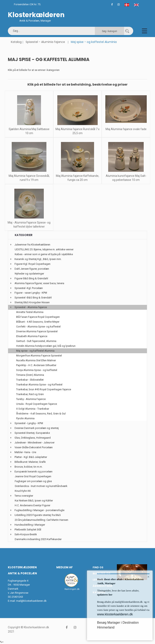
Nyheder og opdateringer (29, 274)
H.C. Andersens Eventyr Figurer (32, 505)
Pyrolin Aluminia (25, 418)
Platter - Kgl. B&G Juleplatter (31, 457)
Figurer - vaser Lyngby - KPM (31, 293)
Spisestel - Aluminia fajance (45, 42)
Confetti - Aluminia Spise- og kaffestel (38, 327)
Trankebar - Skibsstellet (30, 380)
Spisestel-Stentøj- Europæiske (32, 433)
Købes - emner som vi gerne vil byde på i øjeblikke (44, 254)
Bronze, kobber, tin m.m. (29, 467)
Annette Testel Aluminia (30, 312)
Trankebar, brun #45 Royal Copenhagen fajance (44, 389)
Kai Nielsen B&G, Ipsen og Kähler (34, 501)
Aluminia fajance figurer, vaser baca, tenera (39, 283)
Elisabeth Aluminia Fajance (32, 336)
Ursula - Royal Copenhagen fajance (37, 404)
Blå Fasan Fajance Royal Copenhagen (38, 317)
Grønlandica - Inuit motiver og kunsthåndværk (41, 486)
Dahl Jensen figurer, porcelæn (32, 269)
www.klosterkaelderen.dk (115, 614)
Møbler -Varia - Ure (25, 452)
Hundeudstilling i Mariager (30, 525)
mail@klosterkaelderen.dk (31, 601)
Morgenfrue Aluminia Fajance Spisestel (39, 356)
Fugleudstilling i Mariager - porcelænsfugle (39, 510)
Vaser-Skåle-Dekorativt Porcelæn (34, 447)
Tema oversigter (24, 496)
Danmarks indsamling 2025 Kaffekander (38, 539)
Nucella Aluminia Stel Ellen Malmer (36, 360)
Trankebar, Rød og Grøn (30, 394)
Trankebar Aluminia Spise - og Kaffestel (39, 385)
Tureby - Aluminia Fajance (31, 399)
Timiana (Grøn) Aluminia (30, 375)
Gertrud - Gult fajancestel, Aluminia (36, 341)
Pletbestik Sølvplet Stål (28, 530)
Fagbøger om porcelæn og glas (33, 481)
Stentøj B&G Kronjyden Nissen (32, 302)
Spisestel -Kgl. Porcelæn (29, 288)
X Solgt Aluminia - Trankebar (33, 409)
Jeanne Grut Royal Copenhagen (33, 476)
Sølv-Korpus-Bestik (26, 534)
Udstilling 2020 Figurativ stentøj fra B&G (38, 515)
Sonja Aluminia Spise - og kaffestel (37, 370)
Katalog (16, 42)
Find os (98, 567)
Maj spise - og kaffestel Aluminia (35, 351)
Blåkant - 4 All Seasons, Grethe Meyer (38, 322)
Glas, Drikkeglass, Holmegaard (33, 438)
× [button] (148, 577)
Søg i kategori (109, 31)
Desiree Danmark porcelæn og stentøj (37, 428)
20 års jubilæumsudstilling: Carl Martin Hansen (41, 520)
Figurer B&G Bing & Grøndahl (31, 278)
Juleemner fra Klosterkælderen (32, 245)
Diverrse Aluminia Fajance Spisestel (37, 331)
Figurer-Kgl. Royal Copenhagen (32, 264)
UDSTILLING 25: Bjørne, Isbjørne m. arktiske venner (44, 249)
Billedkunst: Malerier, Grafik (30, 462)
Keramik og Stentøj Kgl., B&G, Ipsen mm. (38, 259)
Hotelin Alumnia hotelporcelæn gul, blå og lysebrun (46, 346)
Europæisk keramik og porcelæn (34, 472)
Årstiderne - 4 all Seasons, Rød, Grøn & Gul (41, 414)
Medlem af (64, 567)
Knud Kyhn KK (23, 491)
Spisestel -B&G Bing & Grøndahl (33, 298)
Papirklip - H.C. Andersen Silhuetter (36, 365)
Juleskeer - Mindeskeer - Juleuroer (35, 443)
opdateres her (105, 595)
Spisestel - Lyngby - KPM (29, 423)
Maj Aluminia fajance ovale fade (126, 129)
